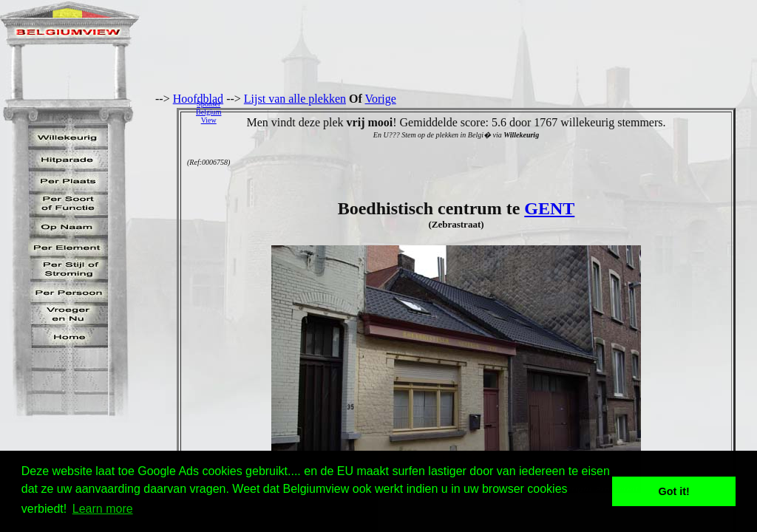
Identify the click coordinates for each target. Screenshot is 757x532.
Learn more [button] (103, 509)
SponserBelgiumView (208, 112)
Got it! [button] (674, 491)
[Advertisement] (493, 112)
